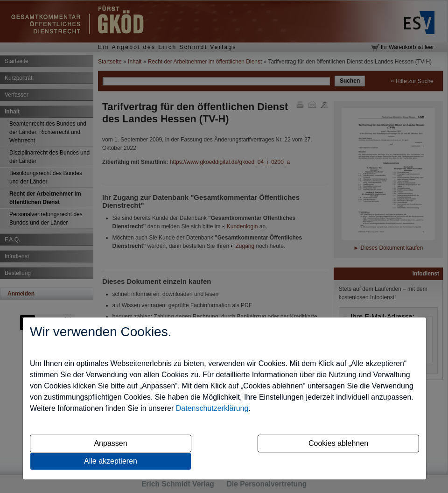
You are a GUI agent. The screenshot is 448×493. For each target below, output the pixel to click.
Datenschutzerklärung (212, 408)
